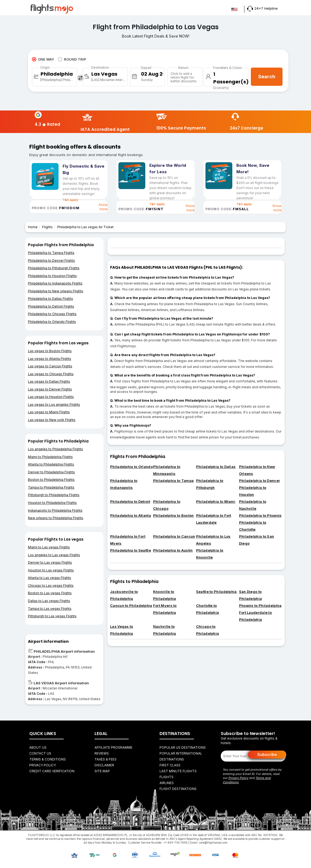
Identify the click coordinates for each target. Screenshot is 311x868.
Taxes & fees (106, 759)
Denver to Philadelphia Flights (51, 472)
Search (267, 77)
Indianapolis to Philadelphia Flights (55, 510)
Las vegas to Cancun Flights (50, 366)
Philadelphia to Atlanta (131, 515)
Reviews (102, 753)
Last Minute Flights (178, 771)
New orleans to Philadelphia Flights (56, 518)
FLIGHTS (167, 777)
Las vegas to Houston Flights (51, 397)
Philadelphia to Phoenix (260, 515)
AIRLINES (167, 783)
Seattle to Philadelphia (216, 592)
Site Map (102, 771)
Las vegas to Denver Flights (50, 389)
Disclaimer (104, 765)
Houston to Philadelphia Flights (52, 503)
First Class (170, 765)
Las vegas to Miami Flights (49, 412)
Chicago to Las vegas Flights (51, 586)
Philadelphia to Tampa (173, 481)
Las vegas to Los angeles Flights (54, 405)
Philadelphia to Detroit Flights (51, 306)
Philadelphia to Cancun (174, 536)
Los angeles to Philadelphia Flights (55, 449)
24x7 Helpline (262, 8)
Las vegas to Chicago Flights (51, 374)
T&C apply (157, 204)
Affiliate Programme (113, 747)
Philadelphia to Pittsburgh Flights (54, 268)
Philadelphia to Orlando (131, 467)
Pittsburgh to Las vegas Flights (52, 616)
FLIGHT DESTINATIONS (178, 789)
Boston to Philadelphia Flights (51, 480)
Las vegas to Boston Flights (50, 351)
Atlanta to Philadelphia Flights (51, 464)
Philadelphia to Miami (216, 501)
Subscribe (267, 754)
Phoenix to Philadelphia (260, 605)
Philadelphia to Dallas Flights (50, 299)
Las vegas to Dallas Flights (49, 381)
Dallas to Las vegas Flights (49, 601)
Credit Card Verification (52, 771)
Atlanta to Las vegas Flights (50, 578)
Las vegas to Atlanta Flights (50, 359)
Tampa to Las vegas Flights (50, 609)
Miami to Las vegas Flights (49, 547)
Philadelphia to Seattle (131, 550)
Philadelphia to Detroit (130, 501)
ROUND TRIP (72, 59)
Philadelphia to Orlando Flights (52, 322)
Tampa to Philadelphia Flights (51, 487)
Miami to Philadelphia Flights (50, 457)
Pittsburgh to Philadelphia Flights (54, 495)
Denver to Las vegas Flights (50, 562)
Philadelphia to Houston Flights (52, 276)
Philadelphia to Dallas (216, 467)
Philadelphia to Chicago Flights (52, 314)
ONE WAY (43, 59)
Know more (103, 207)
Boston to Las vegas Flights (50, 593)
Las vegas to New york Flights (52, 420)
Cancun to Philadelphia (131, 605)
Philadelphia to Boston (173, 515)
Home (33, 227)
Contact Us (40, 753)
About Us (38, 747)
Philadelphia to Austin (173, 550)
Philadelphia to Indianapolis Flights (55, 283)
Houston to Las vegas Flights (51, 570)
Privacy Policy (43, 765)
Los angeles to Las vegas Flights (54, 555)
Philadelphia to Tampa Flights (51, 253)
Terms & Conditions (48, 759)
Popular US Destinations (183, 747)
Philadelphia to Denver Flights (51, 261)
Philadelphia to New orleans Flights (56, 291)
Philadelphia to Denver (260, 481)
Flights (47, 227)
